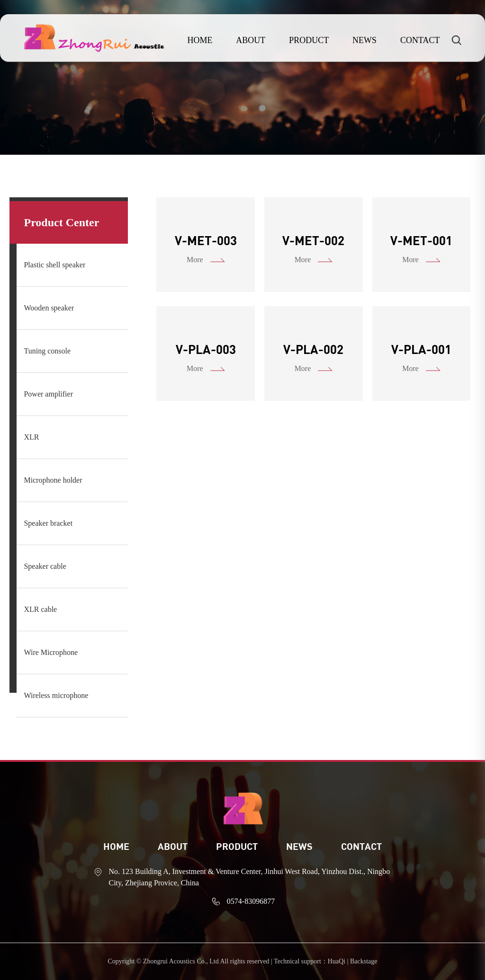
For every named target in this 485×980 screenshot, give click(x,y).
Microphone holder (53, 480)
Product (237, 846)
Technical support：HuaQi (310, 961)
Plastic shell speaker (54, 265)
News (299, 846)
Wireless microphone (56, 695)
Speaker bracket (48, 523)
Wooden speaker (49, 308)
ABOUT (251, 40)
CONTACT (420, 40)
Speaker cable (45, 566)
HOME (200, 40)
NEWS (364, 40)
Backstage (364, 961)
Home (116, 846)
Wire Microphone (51, 652)
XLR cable (40, 609)
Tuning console (47, 351)
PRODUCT (309, 40)
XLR (31, 437)
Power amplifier (48, 394)
